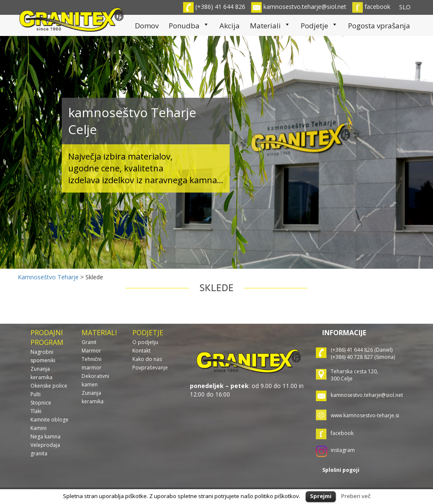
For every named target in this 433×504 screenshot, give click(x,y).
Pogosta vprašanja (379, 26)
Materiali (270, 26)
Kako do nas (147, 359)
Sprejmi (321, 496)
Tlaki (36, 411)
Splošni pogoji (341, 470)
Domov (147, 26)
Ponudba (189, 26)
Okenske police (49, 386)
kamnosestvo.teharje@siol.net (299, 7)
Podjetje (319, 26)
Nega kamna (45, 437)
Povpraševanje (150, 368)
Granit (89, 342)
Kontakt (141, 351)
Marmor (91, 351)
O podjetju (145, 342)
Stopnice (41, 403)
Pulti (36, 394)
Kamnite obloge (49, 420)
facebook (371, 7)
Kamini (38, 428)
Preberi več (356, 496)
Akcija (230, 26)
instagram (343, 450)
